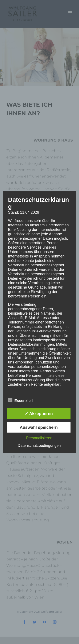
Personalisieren (39, 438)
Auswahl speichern (39, 427)
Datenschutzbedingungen (39, 445)
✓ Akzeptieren (39, 414)
